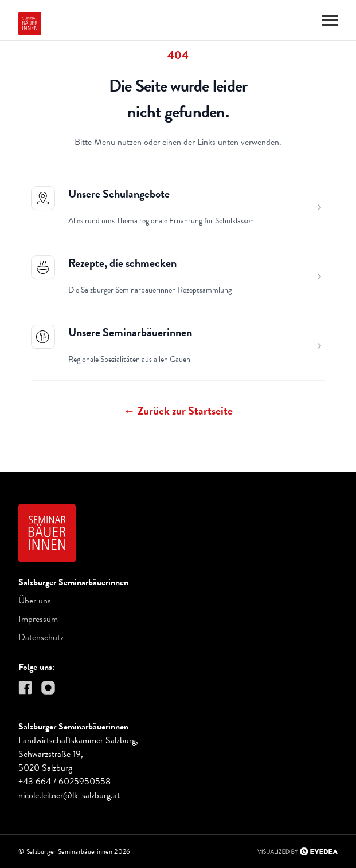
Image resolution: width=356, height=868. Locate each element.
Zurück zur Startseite (178, 411)
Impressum (38, 619)
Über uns (35, 601)
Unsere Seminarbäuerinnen (130, 332)
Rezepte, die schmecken (122, 263)
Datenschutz (41, 637)
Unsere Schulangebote (119, 194)
